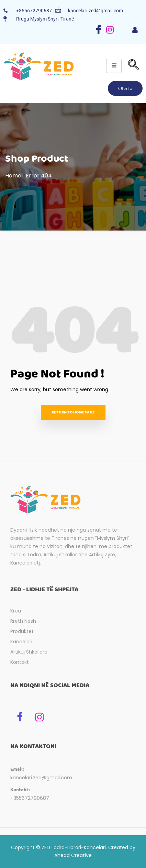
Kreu (16, 611)
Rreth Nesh (23, 621)
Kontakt (20, 662)
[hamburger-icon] (135, 30)
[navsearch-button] (134, 66)
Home (13, 176)
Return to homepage (73, 412)
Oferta (125, 88)
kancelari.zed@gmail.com (41, 778)
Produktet (22, 631)
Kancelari (21, 642)
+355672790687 (30, 798)
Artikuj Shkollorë (29, 652)
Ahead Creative (73, 855)
